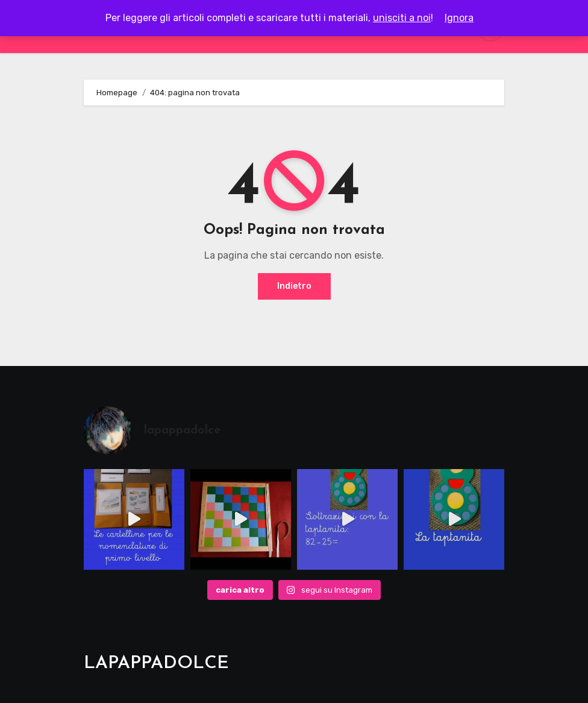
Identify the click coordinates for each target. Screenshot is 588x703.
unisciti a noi (402, 18)
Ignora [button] (459, 18)
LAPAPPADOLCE (156, 664)
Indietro (294, 286)
